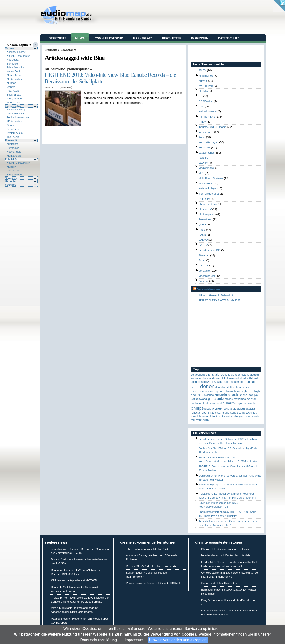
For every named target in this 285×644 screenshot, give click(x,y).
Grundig (221, 391)
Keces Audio (14, 71)
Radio (202, 230)
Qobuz (241, 409)
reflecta (195, 413)
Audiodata (13, 60)
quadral (251, 409)
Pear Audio (13, 91)
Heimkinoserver (208, 111)
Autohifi (203, 81)
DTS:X (246, 387)
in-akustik (231, 395)
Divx (218, 387)
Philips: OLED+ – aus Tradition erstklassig (226, 549)
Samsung (224, 413)
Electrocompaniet (203, 391)
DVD (201, 106)
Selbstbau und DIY (210, 250)
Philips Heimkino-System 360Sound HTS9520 (153, 583)
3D (192, 375)
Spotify (241, 413)
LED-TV (203, 163)
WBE (193, 420)
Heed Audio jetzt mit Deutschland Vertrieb (225, 555)
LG (209, 399)
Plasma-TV (205, 209)
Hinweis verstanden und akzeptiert (178, 640)
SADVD (203, 240)
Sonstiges (11, 178)
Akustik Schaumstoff (18, 56)
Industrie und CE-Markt (212, 127)
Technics (251, 413)
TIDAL (213, 416)
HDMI (237, 391)
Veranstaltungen (208, 289)
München (210, 404)
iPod (251, 395)
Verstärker (205, 271)
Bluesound (232, 378)
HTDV (202, 122)
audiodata (12, 144)
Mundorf (12, 83)
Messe (229, 399)
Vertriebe (10, 185)
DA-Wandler (206, 101)
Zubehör (204, 281)
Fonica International (18, 117)
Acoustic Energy (16, 52)
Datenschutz (229, 38)
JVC (256, 395)
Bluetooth (246, 378)
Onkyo (238, 404)
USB (256, 416)
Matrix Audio (14, 75)
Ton (218, 416)
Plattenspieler (78, 69)
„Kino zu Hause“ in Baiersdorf (216, 295)
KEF (193, 399)
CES (242, 382)
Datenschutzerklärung (99, 640)
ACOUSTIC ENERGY (204, 375)
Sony (233, 413)
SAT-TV (203, 245)
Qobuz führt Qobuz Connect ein (220, 583)
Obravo (11, 87)
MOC (243, 399)
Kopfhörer (204, 147)
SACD (202, 235)
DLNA (224, 387)
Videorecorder (207, 276)
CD (200, 96)
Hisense (209, 395)
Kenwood (201, 399)
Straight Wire (14, 98)
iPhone (243, 395)
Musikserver (206, 183)
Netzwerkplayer (208, 188)
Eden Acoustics (16, 67)
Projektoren (205, 219)
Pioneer (217, 409)
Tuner (202, 260)
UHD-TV (204, 265)
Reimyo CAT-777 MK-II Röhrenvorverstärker (152, 566)
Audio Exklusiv (200, 378)
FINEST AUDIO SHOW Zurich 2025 (220, 300)
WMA (206, 420)
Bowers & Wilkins (214, 382)
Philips (197, 408)
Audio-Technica (236, 375)
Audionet (215, 378)
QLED (202, 224)
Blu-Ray (203, 91)
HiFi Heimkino (55, 69)
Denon (207, 386)
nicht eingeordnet (209, 194)
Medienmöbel (206, 168)
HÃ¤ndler (11, 181)
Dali (253, 382)
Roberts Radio (209, 413)
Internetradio (206, 132)
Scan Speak (14, 95)
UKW (223, 416)
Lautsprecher (13, 106)
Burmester (13, 64)
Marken (10, 48)
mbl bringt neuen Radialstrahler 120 (147, 549)
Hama (230, 391)
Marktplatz (143, 38)
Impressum (134, 640)
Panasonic (249, 404)
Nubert (228, 403)
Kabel (202, 137)
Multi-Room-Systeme (211, 178)
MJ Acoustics (14, 79)
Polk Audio (230, 409)
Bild (223, 378)
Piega (208, 409)
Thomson (204, 416)
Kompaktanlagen (208, 142)
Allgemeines (206, 76)
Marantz (217, 399)
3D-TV (202, 70)
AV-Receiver (206, 86)
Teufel (194, 416)
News (80, 38)
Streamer (204, 255)
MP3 (201, 173)
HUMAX (219, 395)
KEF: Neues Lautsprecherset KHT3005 (74, 580)
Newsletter (172, 38)
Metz (237, 399)
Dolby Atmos (235, 387)
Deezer (195, 387)
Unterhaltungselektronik (240, 416)
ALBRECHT (221, 375)
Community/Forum (109, 38)
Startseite (58, 38)
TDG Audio (13, 102)
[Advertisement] (220, 335)
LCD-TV (203, 158)
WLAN (199, 420)
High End (247, 391)
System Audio (15, 133)
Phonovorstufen (208, 204)
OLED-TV (204, 199)
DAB (247, 382)
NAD (219, 404)
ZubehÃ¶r (11, 159)
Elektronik (11, 140)
